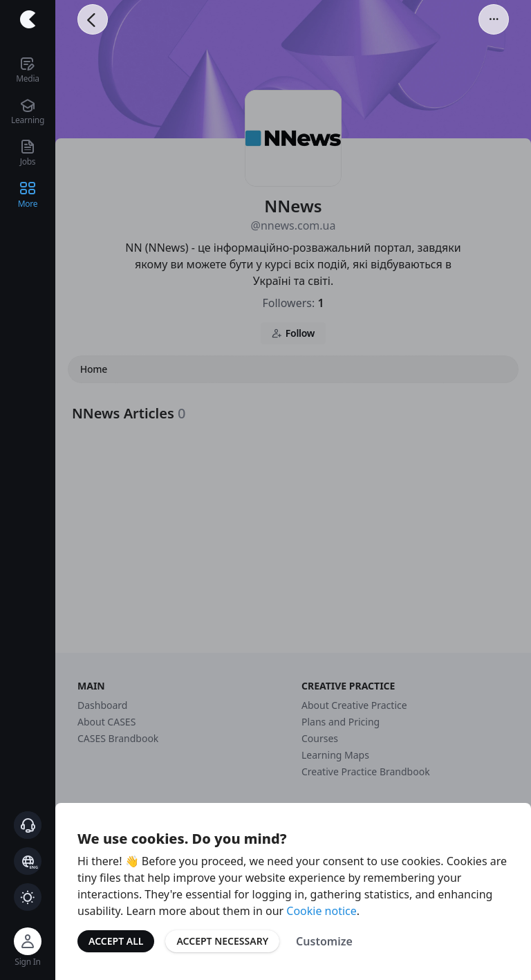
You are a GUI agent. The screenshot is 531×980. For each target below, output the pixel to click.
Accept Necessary (222, 941)
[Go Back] (93, 19)
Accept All (116, 941)
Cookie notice (322, 911)
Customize (324, 941)
